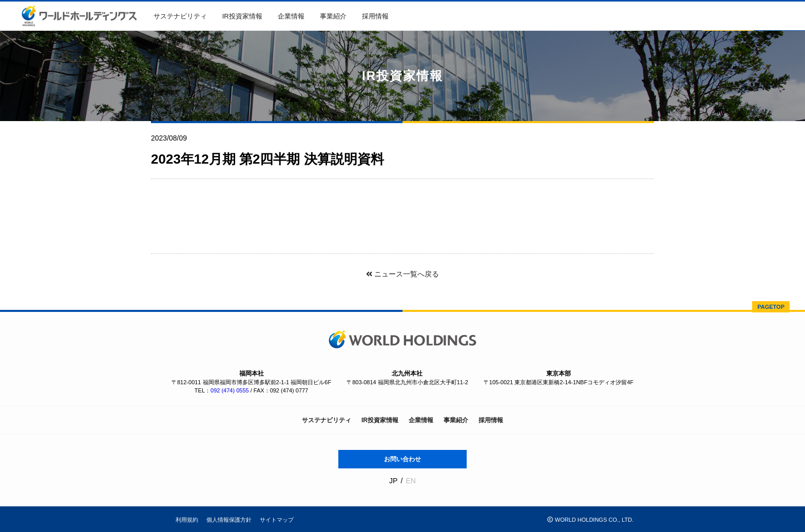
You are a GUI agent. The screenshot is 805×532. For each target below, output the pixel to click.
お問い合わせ (402, 459)
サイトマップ (277, 520)
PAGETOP (771, 307)
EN (410, 481)
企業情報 (291, 16)
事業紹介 (333, 16)
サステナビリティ (180, 16)
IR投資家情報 (242, 16)
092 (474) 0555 (230, 390)
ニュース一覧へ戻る (402, 274)
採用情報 (375, 16)
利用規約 (187, 520)
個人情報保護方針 (229, 520)
